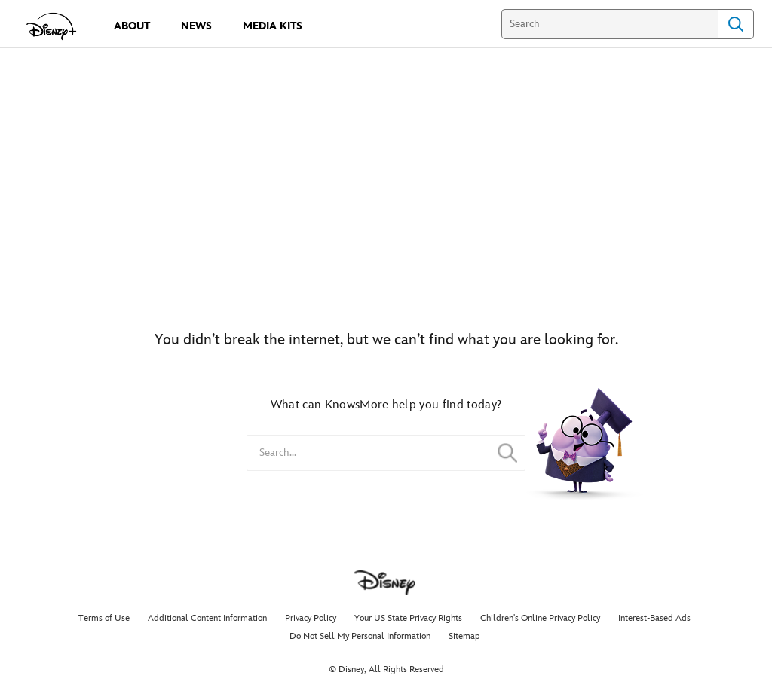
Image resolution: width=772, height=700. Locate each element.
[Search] (610, 24)
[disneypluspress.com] (52, 26)
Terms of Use (104, 618)
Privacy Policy (311, 618)
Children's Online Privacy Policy (540, 618)
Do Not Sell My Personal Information (360, 636)
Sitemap (464, 636)
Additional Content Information (207, 618)
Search (736, 24)
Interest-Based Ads (654, 618)
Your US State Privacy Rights (408, 618)
